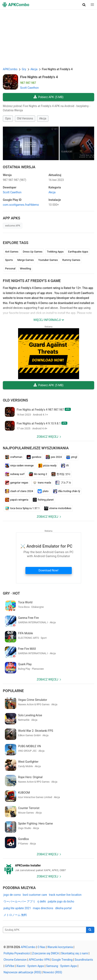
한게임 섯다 (61, 474)
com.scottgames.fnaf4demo (21, 205)
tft (65, 466)
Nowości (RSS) (53, 972)
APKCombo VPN (39, 960)
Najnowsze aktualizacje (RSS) (22, 972)
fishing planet (43, 500)
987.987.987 (15, 180)
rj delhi (42, 901)
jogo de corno (12, 895)
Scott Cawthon (29, 88)
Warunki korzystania (60, 947)
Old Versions (25, 118)
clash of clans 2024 (19, 491)
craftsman (14, 457)
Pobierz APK (48, 97)
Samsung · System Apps (62, 966)
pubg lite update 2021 (17, 908)
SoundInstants (84, 960)
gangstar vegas (17, 483)
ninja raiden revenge (19, 466)
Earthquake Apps (78, 252)
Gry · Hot (11, 593)
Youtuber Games (48, 260)
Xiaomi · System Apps (30, 966)
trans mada (42, 483)
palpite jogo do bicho (61, 901)
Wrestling (25, 269)
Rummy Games (71, 260)
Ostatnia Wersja (19, 167)
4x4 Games (12, 252)
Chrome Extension (15, 960)
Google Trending (62, 960)
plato (43, 491)
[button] (84, 5)
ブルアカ (63, 483)
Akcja (43, 118)
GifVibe (9, 966)
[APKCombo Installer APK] (48, 868)
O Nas (41, 947)
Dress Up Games (33, 252)
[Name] (45, 930)
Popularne (13, 691)
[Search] (90, 930)
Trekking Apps (55, 252)
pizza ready (47, 466)
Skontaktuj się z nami (75, 953)
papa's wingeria (17, 500)
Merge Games (26, 260)
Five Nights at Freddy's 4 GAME (32, 281)
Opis (8, 118)
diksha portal (63, 908)
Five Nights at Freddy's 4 (39, 77)
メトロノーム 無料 (15, 915)
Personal (10, 269)
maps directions (43, 908)
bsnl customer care (35, 895)
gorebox (34, 457)
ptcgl (72, 457)
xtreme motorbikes (58, 508)
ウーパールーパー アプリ (19, 901)
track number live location (65, 895)
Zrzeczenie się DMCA (46, 953)
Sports (9, 260)
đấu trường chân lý (67, 491)
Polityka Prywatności (17, 953)
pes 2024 (54, 457)
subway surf (15, 474)
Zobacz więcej (48, 437)
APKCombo (10, 69)
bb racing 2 (38, 474)
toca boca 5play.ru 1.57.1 (22, 508)
